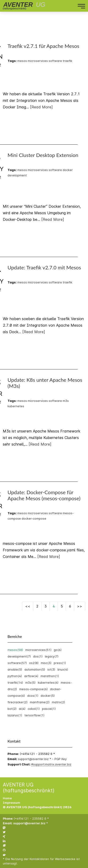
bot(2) (12, 709)
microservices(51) (38, 650)
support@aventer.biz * (35, 759)
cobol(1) (34, 709)
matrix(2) (58, 702)
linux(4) (63, 669)
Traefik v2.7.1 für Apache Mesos (43, 46)
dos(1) (38, 656)
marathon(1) (50, 676)
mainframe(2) (40, 702)
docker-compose (34, 518)
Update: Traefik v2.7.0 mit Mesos (44, 268)
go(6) (58, 650)
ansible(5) (15, 669)
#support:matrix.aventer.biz (51, 764)
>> (80, 606)
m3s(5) (30, 682)
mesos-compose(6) (33, 689)
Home (7, 798)
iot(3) (51, 669)
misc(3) (46, 663)
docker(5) (48, 696)
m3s (66, 401)
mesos (22, 61)
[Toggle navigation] (61, 6)
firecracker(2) (17, 702)
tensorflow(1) (34, 715)
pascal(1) (49, 709)
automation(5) (35, 669)
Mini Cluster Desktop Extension (43, 155)
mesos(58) (15, 650)
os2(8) (34, 663)
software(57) (17, 663)
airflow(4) (31, 676)
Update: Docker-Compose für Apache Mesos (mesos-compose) (44, 495)
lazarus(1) (15, 715)
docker (68, 170)
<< (28, 606)
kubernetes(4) (48, 682)
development (17, 175)
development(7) (19, 656)
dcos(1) (33, 696)
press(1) (60, 663)
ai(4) (22, 709)
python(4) (15, 676)
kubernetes (16, 406)
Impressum (11, 803)
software (55, 61)
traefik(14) (15, 682)
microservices (38, 61)
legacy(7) (52, 656)
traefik (67, 61)
